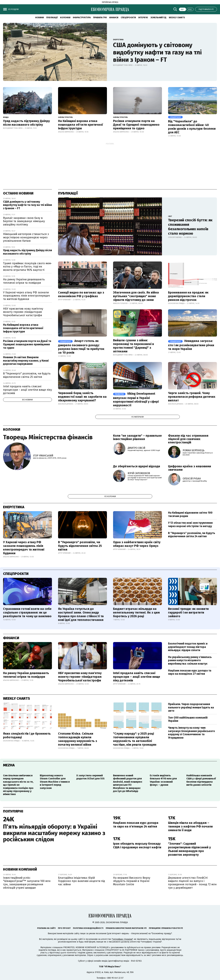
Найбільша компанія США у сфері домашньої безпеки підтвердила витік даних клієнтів (201, 780)
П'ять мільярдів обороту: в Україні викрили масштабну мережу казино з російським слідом (54, 833)
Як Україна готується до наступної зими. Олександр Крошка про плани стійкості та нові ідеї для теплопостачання (81, 614)
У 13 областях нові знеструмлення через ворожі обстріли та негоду (190, 524)
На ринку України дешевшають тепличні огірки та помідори (24, 281)
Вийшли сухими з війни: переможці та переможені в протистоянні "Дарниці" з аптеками (134, 346)
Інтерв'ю (143, 18)
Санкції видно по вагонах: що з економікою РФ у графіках (81, 294)
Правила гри (100, 18)
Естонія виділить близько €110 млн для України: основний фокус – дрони (163, 780)
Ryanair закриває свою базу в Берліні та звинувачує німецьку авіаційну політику (24, 221)
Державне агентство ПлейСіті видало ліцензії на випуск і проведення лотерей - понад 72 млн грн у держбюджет (192, 883)
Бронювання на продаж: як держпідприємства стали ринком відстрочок (188, 296)
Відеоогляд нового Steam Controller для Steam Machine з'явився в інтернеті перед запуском (55, 782)
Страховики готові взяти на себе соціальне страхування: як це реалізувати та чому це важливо (27, 612)
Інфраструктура (82, 18)
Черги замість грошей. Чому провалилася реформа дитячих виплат (192, 397)
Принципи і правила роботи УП (166, 928)
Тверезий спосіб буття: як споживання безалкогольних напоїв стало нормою (190, 227)
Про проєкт (64, 928)
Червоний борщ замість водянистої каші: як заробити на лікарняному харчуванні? (82, 397)
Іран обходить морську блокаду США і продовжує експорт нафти (137, 845)
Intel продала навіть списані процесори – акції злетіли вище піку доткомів (27, 390)
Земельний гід (158, 18)
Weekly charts (177, 18)
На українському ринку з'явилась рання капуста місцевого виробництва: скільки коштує (190, 660)
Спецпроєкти (128, 18)
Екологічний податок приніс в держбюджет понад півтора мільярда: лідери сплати (188, 647)
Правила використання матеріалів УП (126, 928)
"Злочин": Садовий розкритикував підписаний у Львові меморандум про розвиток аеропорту (189, 849)
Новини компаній (20, 869)
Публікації (52, 18)
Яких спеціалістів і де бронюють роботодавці (27, 735)
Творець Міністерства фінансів (48, 437)
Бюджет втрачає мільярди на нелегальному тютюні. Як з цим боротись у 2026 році (136, 612)
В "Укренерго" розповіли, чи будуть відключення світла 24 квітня (192, 535)
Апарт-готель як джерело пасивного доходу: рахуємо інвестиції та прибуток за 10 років (81, 347)
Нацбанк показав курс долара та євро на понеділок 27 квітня (190, 672)
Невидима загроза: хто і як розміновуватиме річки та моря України (191, 345)
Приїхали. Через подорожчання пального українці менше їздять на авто (191, 707)
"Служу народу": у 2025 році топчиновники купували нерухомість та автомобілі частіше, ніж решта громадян (135, 739)
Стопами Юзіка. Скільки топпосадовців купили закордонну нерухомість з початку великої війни (78, 739)
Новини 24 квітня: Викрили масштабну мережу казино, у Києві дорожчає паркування (26, 361)
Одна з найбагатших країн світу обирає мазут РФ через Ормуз (137, 544)
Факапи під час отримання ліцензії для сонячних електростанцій (188, 439)
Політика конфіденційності (88, 928)
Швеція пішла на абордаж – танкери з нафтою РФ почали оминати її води (190, 826)
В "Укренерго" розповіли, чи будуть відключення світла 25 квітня (27, 375)
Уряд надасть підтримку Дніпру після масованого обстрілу (26, 123)
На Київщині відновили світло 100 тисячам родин (190, 514)
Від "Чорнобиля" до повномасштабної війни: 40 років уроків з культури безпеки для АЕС (192, 127)
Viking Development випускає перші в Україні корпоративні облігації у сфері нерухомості (136, 399)
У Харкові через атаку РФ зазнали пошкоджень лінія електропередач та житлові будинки (27, 296)
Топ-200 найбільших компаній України (188, 719)
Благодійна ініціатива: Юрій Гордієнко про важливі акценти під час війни (82, 881)
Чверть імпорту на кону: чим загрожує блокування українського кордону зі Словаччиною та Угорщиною (192, 733)
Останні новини (18, 193)
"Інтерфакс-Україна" (122, 939)
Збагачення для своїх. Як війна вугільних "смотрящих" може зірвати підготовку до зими (136, 296)
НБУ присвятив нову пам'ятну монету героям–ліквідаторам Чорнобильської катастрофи (23, 312)
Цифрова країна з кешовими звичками (190, 468)
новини (39, 18)
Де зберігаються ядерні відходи (137, 466)
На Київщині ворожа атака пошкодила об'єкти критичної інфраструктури (81, 125)
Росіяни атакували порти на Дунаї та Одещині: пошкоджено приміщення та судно (136, 125)
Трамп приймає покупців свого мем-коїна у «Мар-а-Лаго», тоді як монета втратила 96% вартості (27, 267)
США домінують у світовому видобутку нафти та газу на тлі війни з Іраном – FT (157, 52)
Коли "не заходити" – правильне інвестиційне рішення (137, 437)
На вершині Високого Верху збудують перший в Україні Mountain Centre (132, 881)
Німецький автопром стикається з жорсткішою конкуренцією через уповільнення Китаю (26, 237)
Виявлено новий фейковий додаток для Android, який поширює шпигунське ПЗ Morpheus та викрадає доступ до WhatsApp (128, 783)
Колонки (65, 18)
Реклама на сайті (46, 928)
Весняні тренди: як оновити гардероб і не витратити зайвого (188, 612)
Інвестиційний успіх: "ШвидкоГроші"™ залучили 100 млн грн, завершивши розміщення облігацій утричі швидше (27, 883)
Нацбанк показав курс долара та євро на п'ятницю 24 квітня (136, 825)
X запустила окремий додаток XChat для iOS (90, 777)
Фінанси (114, 18)
